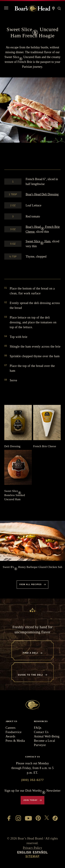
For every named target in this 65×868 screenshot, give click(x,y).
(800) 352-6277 (32, 780)
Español (40, 852)
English (24, 852)
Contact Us (41, 732)
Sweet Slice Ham (38, 241)
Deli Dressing (42, 194)
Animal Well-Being (47, 736)
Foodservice (13, 732)
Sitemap (32, 856)
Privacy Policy (32, 848)
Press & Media (15, 741)
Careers (10, 728)
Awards (10, 736)
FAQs (38, 728)
